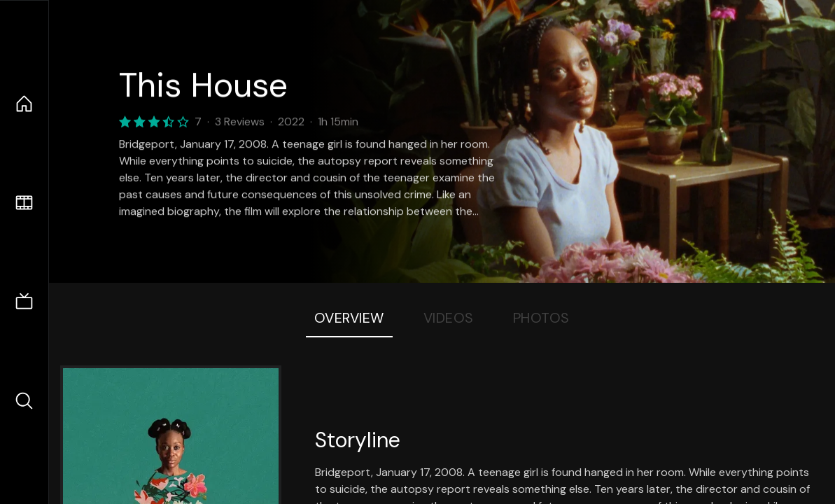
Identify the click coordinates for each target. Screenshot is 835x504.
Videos (449, 318)
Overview (349, 318)
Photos (541, 318)
